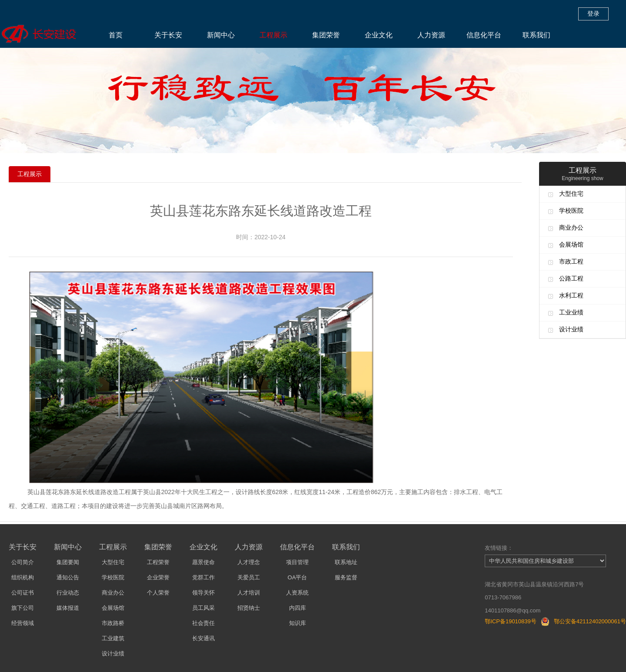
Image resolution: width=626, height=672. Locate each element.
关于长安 (168, 35)
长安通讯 (203, 638)
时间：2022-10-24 (261, 237)
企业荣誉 (158, 577)
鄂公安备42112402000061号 (590, 621)
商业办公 (571, 227)
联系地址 (346, 562)
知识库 (298, 623)
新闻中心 (221, 35)
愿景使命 (203, 562)
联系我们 (536, 35)
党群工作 (203, 577)
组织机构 (23, 577)
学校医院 (571, 211)
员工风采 (203, 608)
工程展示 (273, 35)
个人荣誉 (158, 593)
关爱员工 (249, 577)
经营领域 (23, 623)
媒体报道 (68, 608)
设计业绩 (571, 329)
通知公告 (68, 577)
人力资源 (431, 35)
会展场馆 (571, 244)
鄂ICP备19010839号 (511, 621)
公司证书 (23, 593)
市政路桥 (113, 623)
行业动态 (68, 593)
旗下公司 (23, 608)
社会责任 (203, 623)
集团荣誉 (326, 35)
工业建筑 (113, 638)
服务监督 (346, 577)
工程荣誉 (158, 562)
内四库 (298, 608)
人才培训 (249, 593)
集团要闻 (68, 562)
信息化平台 (484, 35)
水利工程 (571, 295)
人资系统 (297, 593)
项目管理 (297, 562)
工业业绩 (571, 312)
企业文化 (379, 35)
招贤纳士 (249, 608)
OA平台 (298, 577)
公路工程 (571, 278)
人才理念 (249, 562)
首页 (116, 35)
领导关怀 (203, 593)
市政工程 (571, 261)
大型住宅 (571, 194)
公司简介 (23, 562)
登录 (593, 13)
